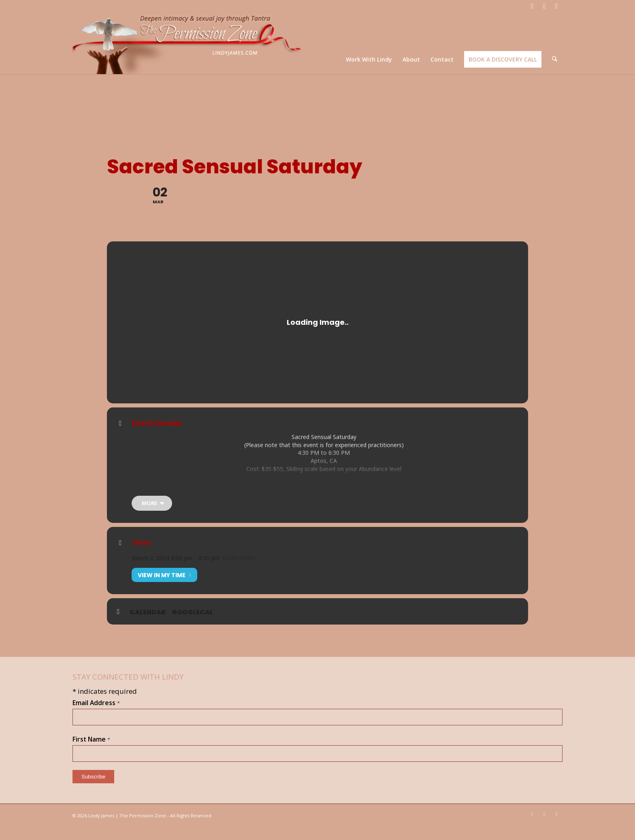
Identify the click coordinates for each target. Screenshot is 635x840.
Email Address (96, 715)
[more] (152, 516)
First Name (91, 752)
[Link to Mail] (556, 6)
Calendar (148, 625)
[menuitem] (370, 59)
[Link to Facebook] (532, 6)
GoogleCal (192, 625)
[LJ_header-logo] (188, 43)
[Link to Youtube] (544, 6)
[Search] (555, 59)
